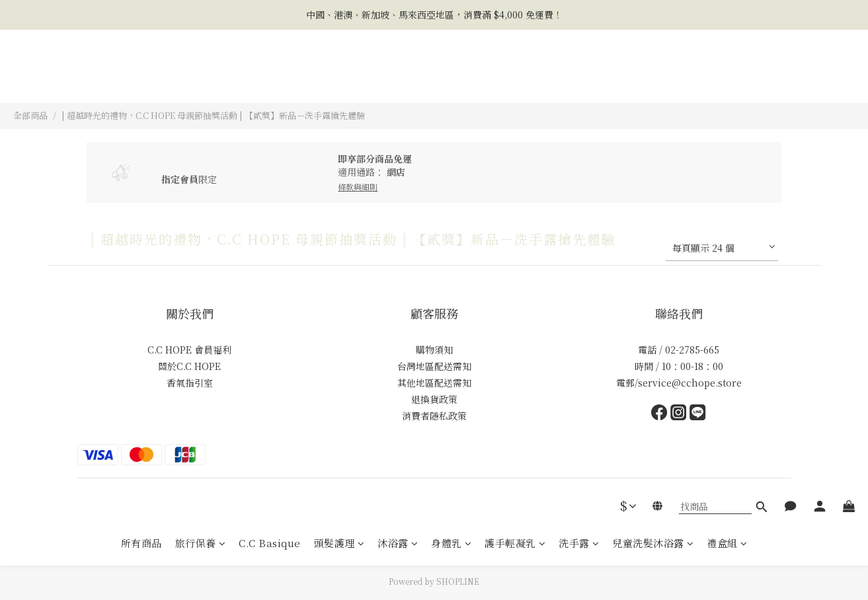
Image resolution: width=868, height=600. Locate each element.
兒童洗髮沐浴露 (653, 80)
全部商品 (30, 115)
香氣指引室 (190, 383)
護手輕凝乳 (515, 80)
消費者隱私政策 (434, 416)
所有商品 (141, 80)
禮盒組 (727, 80)
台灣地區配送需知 (434, 366)
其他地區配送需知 (434, 383)
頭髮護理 (339, 80)
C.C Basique (270, 80)
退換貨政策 (434, 399)
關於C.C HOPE (189, 366)
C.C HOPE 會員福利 (189, 350)
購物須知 (434, 350)
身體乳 (451, 80)
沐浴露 (398, 80)
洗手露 (579, 80)
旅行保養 (201, 80)
